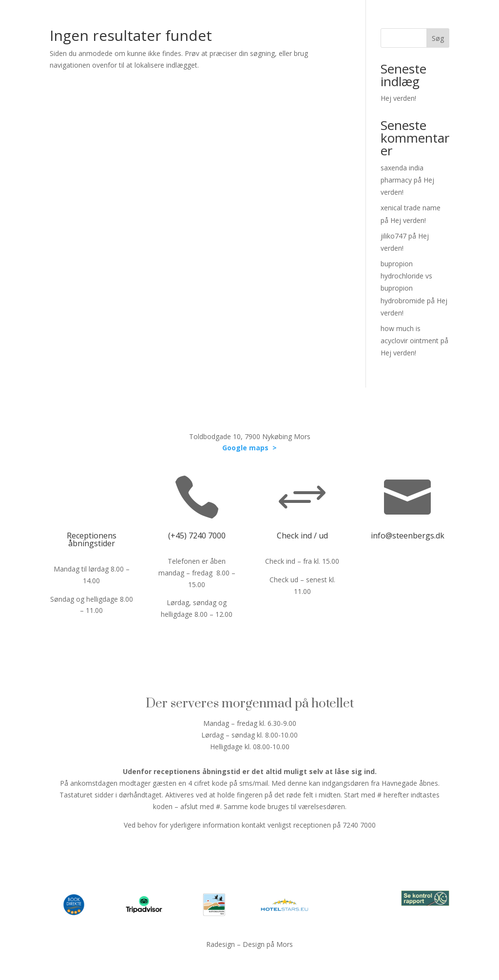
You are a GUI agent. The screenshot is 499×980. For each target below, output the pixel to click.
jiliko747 (393, 236)
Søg (438, 38)
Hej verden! (398, 98)
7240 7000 (207, 536)
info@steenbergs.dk (408, 536)
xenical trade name (411, 208)
